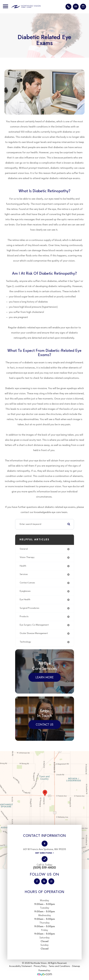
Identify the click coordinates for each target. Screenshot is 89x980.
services (24, 574)
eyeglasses (25, 591)
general (24, 549)
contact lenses (27, 583)
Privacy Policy (40, 966)
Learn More (44, 677)
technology (25, 642)
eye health (25, 600)
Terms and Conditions (60, 966)
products (24, 617)
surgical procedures (29, 608)
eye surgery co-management (34, 625)
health (23, 566)
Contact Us (45, 725)
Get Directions (44, 853)
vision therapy (27, 557)
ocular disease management (34, 633)
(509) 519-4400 (44, 868)
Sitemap (76, 966)
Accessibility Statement (20, 966)
